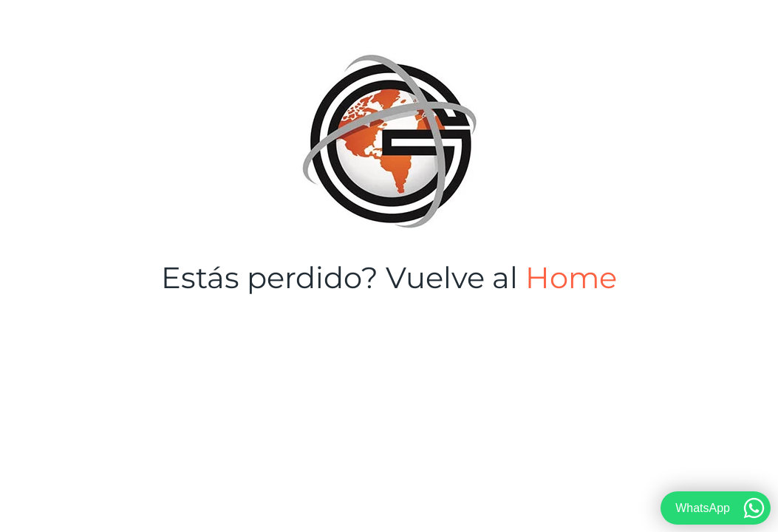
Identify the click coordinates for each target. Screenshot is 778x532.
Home (571, 277)
